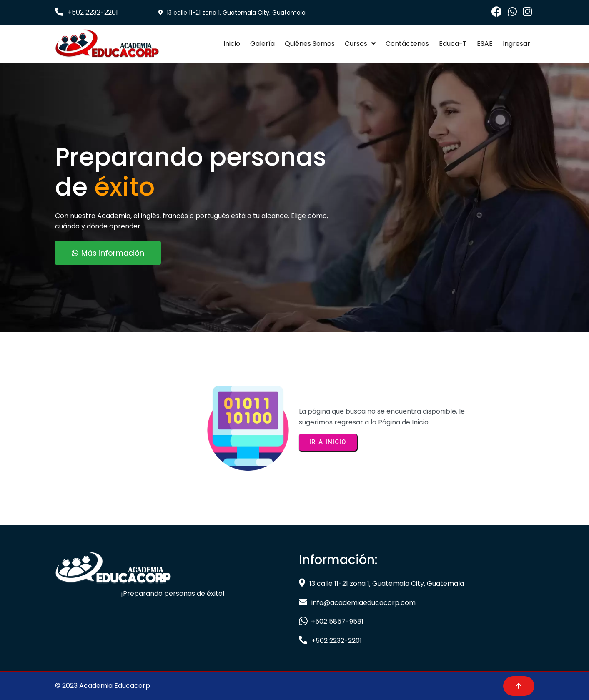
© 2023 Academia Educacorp (103, 686)
